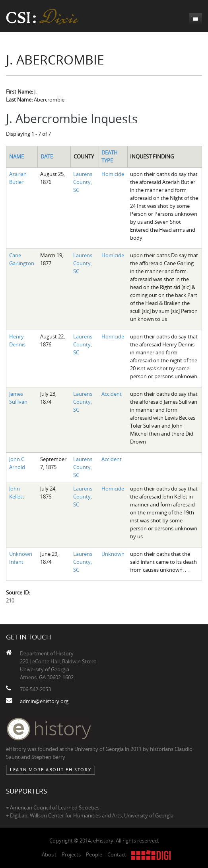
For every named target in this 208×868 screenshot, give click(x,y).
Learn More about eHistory (51, 769)
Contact (117, 854)
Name (17, 156)
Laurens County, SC (83, 182)
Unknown (113, 554)
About (49, 854)
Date (47, 156)
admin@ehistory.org (44, 701)
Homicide (113, 174)
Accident (112, 394)
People (94, 854)
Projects (71, 854)
